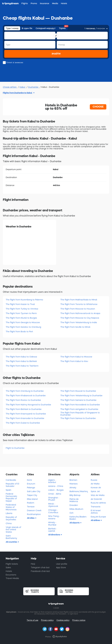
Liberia (9, 513)
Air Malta (95, 484)
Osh (71, 513)
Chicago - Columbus (53, 511)
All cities (31, 518)
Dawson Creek (34, 510)
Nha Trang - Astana (54, 517)
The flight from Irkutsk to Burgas (21, 318)
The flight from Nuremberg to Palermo (24, 300)
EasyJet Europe (98, 517)
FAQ (33, 564)
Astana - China (56, 486)
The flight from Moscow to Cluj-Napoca (80, 318)
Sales (8, 567)
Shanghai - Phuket (54, 499)
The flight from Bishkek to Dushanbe (24, 409)
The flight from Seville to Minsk (75, 327)
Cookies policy (63, 620)
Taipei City (32, 495)
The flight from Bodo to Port (19, 332)
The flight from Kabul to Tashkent (22, 366)
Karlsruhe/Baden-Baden (78, 518)
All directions (54, 535)
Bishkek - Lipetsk (53, 530)
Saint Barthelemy (11, 537)
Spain (8, 490)
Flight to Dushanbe (15, 448)
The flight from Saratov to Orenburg (23, 327)
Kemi (29, 480)
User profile (62, 564)
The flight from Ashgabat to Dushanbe (79, 409)
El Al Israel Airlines (96, 512)
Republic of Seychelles (11, 518)
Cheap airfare (10, 87)
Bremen (73, 480)
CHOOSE (98, 107)
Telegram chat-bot (40, 567)
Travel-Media (12, 578)
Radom (31, 503)
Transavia (96, 507)
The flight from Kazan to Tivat (20, 304)
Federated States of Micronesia (11, 507)
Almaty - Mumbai (52, 524)
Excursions (11, 575)
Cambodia (11, 480)
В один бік (27, 28)
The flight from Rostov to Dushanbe (23, 400)
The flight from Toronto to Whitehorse (79, 304)
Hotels (9, 571)
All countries (12, 542)
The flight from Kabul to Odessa (21, 357)
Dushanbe (34, 87)
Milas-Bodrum (76, 509)
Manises (74, 484)
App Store (61, 567)
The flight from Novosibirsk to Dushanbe (80, 405)
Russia (94, 480)
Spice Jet (95, 491)
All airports (75, 523)
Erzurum (31, 484)
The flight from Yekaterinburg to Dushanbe (81, 396)
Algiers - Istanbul (52, 481)
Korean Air (96, 488)
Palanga (31, 488)
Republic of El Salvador (12, 485)
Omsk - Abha (55, 494)
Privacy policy (47, 620)
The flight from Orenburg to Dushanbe (25, 391)
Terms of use (32, 620)
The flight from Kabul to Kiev (74, 361)
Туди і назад (12, 28)
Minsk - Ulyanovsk (53, 505)
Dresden (74, 505)
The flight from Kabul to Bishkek (21, 361)
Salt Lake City (34, 491)
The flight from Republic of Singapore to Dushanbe (80, 414)
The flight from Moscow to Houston (78, 309)
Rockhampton (34, 514)
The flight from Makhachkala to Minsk (79, 300)
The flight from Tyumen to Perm (21, 313)
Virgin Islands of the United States (13, 530)
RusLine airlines (98, 503)
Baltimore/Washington (79, 491)
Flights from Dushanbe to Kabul (18, 93)
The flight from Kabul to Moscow (76, 357)
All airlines (96, 520)
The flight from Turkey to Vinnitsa (22, 309)
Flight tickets (12, 564)
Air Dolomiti (96, 499)
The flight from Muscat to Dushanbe (78, 391)
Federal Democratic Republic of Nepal (11, 497)
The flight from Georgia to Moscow (23, 322)
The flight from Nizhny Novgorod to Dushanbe (28, 405)
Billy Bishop (75, 495)
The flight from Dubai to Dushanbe (23, 423)
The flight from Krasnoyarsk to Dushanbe (26, 414)
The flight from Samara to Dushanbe (78, 400)
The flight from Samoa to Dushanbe (78, 418)
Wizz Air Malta (98, 495)
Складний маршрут (46, 28)
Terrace (31, 507)
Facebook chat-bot (40, 571)
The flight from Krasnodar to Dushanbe (25, 418)
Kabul (23, 87)
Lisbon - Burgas (56, 490)
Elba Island (32, 499)
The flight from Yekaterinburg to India (79, 322)
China (9, 523)
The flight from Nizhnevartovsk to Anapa (80, 313)
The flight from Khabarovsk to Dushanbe (26, 396)
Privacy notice (79, 620)
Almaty (73, 488)
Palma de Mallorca (74, 500)
